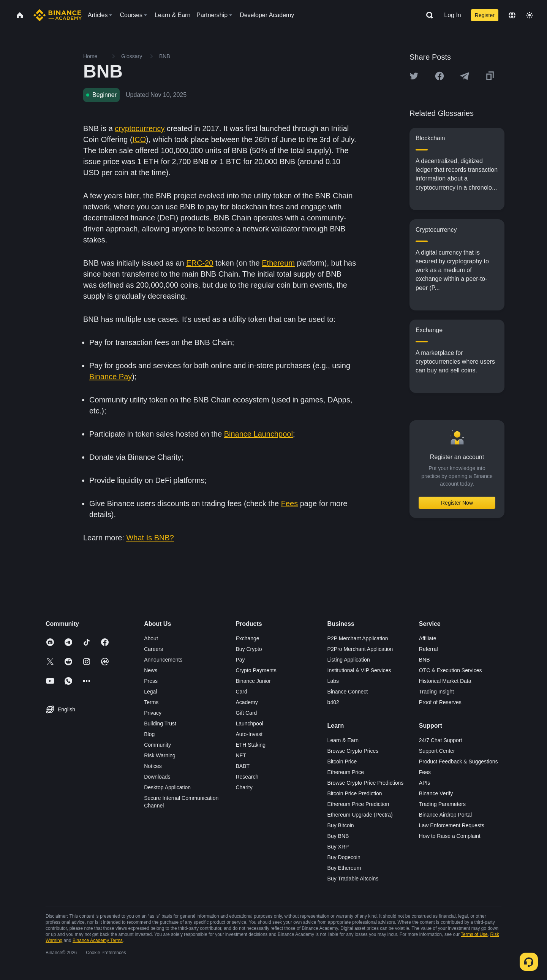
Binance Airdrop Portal (445, 815)
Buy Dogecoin (344, 857)
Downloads (157, 777)
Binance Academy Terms (98, 940)
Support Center (437, 751)
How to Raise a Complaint (450, 836)
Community (157, 745)
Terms (151, 702)
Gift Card (246, 713)
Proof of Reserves (440, 702)
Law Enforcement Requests (452, 825)
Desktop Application (167, 787)
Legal (150, 692)
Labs (333, 681)
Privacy (153, 713)
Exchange (247, 638)
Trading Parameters (442, 804)
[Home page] (58, 15)
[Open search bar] (427, 15)
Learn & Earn (343, 740)
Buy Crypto (249, 649)
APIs (425, 783)
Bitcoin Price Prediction (355, 793)
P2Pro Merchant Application (360, 649)
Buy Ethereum (344, 868)
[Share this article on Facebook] (439, 76)
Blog (149, 734)
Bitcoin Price (342, 762)
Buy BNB (338, 836)
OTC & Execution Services (451, 670)
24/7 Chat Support (441, 740)
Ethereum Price (346, 772)
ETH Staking (251, 745)
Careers (153, 649)
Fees (425, 772)
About (151, 638)
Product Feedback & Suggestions (458, 762)
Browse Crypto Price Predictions (366, 783)
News (151, 670)
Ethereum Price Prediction (358, 804)
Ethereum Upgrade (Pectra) (360, 815)
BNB (424, 660)
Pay (240, 660)
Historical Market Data (445, 681)
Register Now (457, 503)
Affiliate (428, 638)
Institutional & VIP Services (359, 670)
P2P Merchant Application (358, 638)
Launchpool (249, 724)
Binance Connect (348, 692)
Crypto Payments (256, 670)
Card (241, 692)
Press (151, 681)
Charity (244, 787)
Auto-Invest (249, 734)
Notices (153, 766)
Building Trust (160, 724)
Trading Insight (436, 692)
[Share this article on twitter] (414, 76)
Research (247, 777)
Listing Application (349, 660)
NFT (241, 755)
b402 (333, 702)
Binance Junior (253, 681)
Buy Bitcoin (341, 825)
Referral (428, 649)
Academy (247, 702)
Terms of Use (474, 934)
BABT (243, 766)
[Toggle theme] (530, 15)
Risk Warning (160, 755)
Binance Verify (436, 793)
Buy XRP (338, 847)
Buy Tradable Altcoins (353, 879)
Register (485, 15)
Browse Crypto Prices (353, 751)
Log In (452, 15)
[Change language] (512, 15)
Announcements (163, 660)
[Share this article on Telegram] (465, 76)
